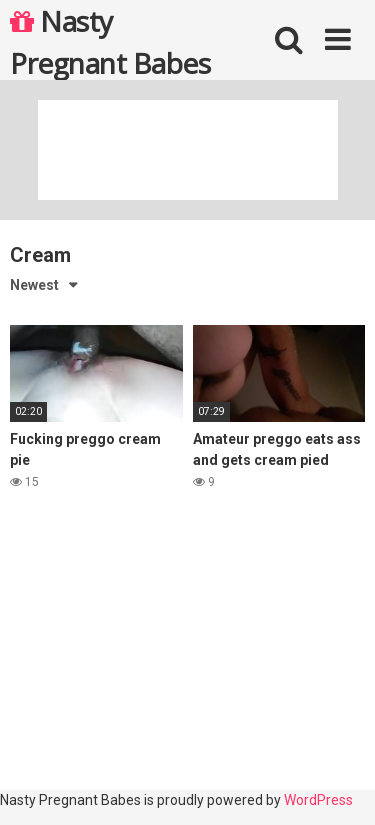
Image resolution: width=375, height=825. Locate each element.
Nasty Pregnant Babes (110, 41)
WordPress (318, 800)
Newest (34, 285)
